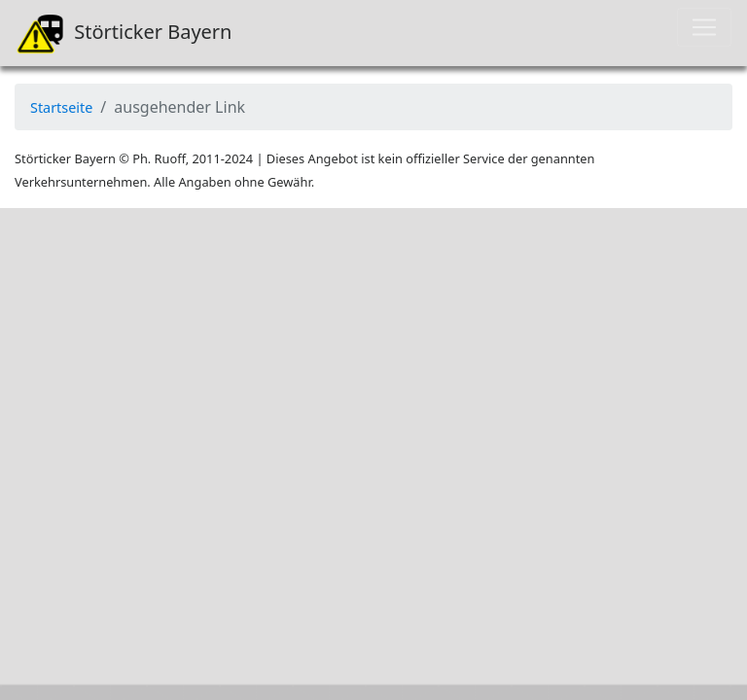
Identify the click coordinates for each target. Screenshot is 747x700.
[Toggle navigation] (704, 27)
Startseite (61, 107)
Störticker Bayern (124, 33)
